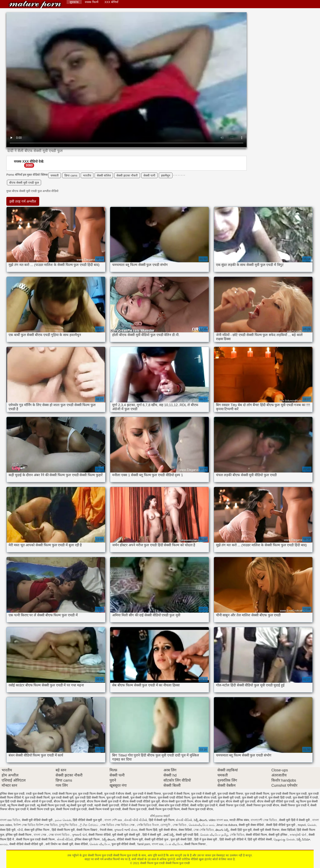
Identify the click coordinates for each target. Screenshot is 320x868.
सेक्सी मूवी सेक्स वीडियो (252, 825)
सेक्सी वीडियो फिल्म (256, 835)
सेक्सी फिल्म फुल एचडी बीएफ (197, 809)
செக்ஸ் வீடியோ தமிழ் (214, 835)
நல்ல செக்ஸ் (63, 820)
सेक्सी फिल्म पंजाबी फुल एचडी (105, 809)
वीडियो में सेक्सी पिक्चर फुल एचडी (139, 805)
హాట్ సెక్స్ (169, 835)
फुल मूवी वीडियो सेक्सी (124, 844)
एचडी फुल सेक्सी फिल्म (38, 794)
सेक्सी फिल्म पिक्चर (195, 844)
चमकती (55, 175)
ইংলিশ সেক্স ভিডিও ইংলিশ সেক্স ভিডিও (36, 825)
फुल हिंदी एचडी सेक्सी (11, 801)
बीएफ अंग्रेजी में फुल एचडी (38, 801)
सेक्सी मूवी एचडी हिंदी (187, 835)
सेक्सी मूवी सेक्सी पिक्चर (266, 830)
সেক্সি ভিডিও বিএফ (148, 825)
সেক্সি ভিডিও (237, 835)
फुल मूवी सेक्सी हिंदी (182, 839)
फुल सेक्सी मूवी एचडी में (254, 798)
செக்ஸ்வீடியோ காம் (202, 825)
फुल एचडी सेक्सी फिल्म (257, 794)
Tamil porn (144, 844)
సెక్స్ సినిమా (303, 839)
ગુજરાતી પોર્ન (79, 835)
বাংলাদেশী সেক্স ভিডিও (264, 820)
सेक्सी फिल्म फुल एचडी (134, 809)
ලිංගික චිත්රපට (89, 825)
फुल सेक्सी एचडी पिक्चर (143, 798)
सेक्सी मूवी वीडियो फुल (157, 839)
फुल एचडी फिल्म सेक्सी (90, 794)
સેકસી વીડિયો (184, 820)
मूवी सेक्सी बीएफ (168, 830)
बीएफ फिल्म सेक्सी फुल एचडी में (104, 801)
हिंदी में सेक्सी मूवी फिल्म (162, 820)
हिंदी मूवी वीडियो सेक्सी (260, 839)
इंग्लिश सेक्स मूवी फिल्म (87, 839)
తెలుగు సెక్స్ (222, 830)
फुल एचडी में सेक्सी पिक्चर (147, 794)
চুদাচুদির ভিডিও (69, 825)
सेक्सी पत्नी (149, 175)
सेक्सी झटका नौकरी (127, 175)
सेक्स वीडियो (81, 844)
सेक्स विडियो (185, 830)
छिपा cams (71, 175)
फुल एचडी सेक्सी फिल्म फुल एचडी (289, 794)
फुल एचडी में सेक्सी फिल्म (176, 794)
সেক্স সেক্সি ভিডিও (204, 830)
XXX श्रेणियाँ (111, 2)
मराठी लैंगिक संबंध (239, 820)
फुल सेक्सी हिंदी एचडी (280, 798)
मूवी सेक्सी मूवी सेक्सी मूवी (126, 835)
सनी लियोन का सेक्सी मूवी (59, 844)
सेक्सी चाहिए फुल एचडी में (204, 805)
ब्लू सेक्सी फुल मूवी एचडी (80, 805)
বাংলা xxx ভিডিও (10, 820)
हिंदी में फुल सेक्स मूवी (206, 839)
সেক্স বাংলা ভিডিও (60, 835)
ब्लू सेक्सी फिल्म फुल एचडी (51, 805)
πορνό (302, 825)
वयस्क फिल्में (92, 2)
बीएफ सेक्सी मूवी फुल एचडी (241, 801)
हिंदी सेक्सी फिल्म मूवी (63, 830)
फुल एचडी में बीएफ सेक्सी (118, 794)
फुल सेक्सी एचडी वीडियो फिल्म (174, 798)
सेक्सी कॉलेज (104, 175)
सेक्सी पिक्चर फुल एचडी (232, 805)
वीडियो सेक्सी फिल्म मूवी (130, 839)
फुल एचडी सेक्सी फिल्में (37, 798)
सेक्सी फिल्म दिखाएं (87, 830)
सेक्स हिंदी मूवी (8, 830)
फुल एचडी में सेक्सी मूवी (204, 794)
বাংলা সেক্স (40, 835)
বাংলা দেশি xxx (114, 820)
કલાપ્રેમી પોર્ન (298, 835)
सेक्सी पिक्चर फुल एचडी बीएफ (263, 805)
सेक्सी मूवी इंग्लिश (278, 835)
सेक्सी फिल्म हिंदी (148, 830)
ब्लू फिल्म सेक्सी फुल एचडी (21, 805)
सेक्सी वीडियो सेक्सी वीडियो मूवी (27, 844)
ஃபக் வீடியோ (174, 844)
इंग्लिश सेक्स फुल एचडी (12, 794)
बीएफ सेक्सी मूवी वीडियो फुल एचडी (276, 801)
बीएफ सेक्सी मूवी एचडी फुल (24, 183)
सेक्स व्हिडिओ (288, 830)
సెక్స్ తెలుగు (200, 820)
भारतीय (87, 175)
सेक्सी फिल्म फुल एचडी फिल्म (164, 809)
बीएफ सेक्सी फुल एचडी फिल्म (177, 801)
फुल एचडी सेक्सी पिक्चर (230, 794)
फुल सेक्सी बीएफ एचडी (204, 798)
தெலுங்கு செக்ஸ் (284, 839)
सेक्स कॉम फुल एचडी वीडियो (174, 805)
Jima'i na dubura (227, 825)
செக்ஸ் (312, 825)
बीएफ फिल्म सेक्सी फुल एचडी (70, 801)
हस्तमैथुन (166, 175)
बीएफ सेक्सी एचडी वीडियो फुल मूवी (141, 801)
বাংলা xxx (158, 844)
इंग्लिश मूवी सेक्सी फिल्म (19, 835)
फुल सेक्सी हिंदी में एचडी (305, 798)
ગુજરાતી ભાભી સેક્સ (126, 830)
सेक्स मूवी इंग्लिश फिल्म (37, 830)
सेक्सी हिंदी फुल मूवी (241, 830)
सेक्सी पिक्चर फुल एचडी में (295, 805)
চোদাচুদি (166, 825)
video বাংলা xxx (218, 820)
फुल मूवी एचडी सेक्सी (118, 798)
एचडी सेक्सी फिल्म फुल (64, 794)
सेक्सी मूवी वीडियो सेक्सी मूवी (38, 820)
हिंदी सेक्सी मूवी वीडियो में (233, 839)
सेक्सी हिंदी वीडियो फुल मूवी (281, 825)
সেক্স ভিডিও (180, 825)
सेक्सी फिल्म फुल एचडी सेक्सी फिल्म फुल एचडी (35, 5)
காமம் (4, 844)
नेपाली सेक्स (106, 830)
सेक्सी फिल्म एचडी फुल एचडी (72, 809)
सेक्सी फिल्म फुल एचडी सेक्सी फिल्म (36, 839)
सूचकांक (74, 2)
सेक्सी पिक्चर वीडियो (100, 835)
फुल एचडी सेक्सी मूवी (62, 798)
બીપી (20, 830)
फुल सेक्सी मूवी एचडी (229, 798)
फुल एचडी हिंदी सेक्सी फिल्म (90, 798)
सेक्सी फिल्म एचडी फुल (42, 809)
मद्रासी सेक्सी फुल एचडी (107, 805)
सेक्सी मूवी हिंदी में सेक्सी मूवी (295, 820)
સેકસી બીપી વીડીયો (136, 820)
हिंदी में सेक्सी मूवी (152, 835)
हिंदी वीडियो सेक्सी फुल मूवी (88, 820)
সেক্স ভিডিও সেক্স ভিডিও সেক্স (118, 825)
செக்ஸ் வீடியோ (100, 844)
